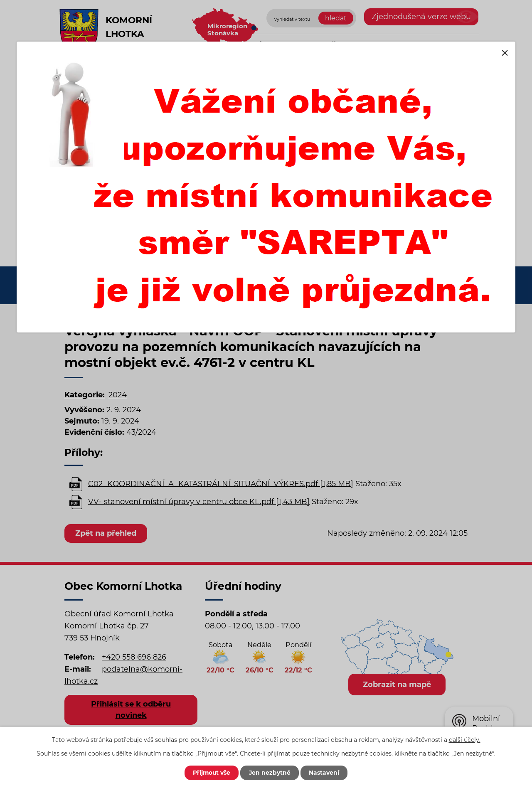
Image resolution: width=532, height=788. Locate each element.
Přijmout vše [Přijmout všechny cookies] (211, 773)
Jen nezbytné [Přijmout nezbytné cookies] (270, 773)
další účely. (465, 739)
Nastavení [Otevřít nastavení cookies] (325, 773)
